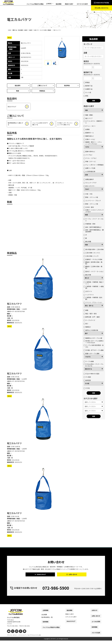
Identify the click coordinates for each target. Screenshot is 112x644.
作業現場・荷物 (89, 224)
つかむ (87, 147)
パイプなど (88, 155)
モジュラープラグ (90, 183)
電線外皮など (89, 136)
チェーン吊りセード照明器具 (94, 165)
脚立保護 (87, 241)
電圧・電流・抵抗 (90, 314)
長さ (86, 324)
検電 (86, 310)
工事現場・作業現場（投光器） (93, 298)
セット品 (87, 92)
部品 (86, 96)
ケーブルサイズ (89, 320)
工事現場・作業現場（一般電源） (94, 287)
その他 (87, 383)
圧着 (86, 175)
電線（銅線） (89, 115)
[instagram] (16, 635)
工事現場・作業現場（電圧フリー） (94, 283)
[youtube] (9, 635)
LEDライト (88, 291)
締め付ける (88, 369)
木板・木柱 (88, 194)
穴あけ (87, 189)
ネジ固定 (87, 377)
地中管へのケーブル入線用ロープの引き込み (94, 342)
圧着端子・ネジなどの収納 (93, 259)
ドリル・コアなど (90, 158)
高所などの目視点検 (91, 330)
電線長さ (87, 327)
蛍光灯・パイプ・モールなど (94, 271)
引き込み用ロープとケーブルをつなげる (93, 365)
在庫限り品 (88, 89)
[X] (12, 635)
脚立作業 (87, 275)
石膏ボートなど (89, 139)
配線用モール (89, 133)
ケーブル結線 (89, 361)
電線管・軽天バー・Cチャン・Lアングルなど (93, 143)
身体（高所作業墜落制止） (93, 227)
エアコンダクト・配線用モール (94, 122)
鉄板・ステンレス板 (91, 197)
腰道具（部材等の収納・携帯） (93, 263)
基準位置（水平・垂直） (92, 317)
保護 (86, 215)
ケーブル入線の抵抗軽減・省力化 (94, 346)
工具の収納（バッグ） (91, 256)
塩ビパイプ (88, 118)
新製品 (87, 82)
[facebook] (19, 635)
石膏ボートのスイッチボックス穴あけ (94, 211)
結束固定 (87, 380)
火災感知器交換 (89, 171)
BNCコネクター (89, 186)
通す (86, 333)
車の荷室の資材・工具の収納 (94, 249)
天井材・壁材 (89, 207)
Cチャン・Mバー (90, 126)
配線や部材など (89, 151)
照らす (87, 278)
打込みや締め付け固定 (91, 374)
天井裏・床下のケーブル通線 (94, 350)
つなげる (88, 357)
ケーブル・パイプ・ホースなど (93, 220)
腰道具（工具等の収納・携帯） (93, 267)
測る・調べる (89, 306)
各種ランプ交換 (89, 168)
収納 (86, 245)
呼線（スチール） (90, 161)
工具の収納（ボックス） (92, 253)
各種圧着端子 (89, 179)
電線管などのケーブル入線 (93, 338)
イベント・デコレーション (93, 302)
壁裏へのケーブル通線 (91, 353)
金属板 (87, 129)
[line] (23, 635)
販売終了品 (88, 86)
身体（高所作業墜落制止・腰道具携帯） (94, 231)
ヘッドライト (89, 295)
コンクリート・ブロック (92, 201)
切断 (86, 110)
